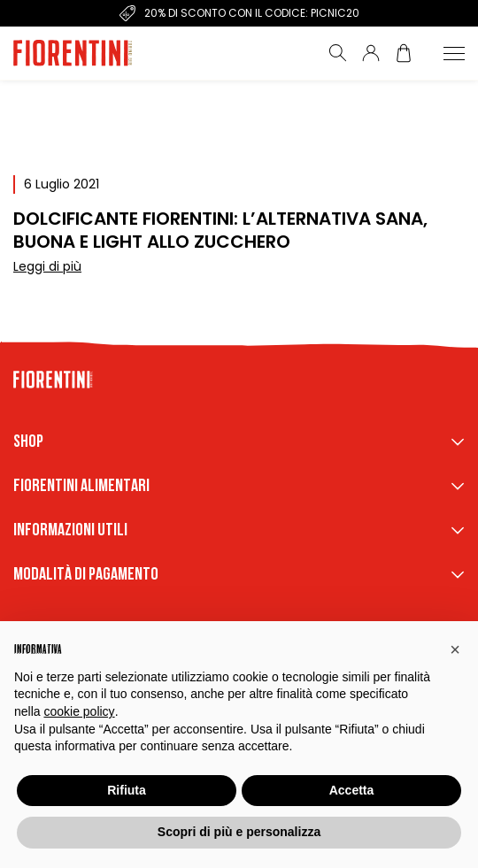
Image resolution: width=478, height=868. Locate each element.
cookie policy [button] (79, 711)
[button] (455, 649)
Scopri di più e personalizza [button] (239, 832)
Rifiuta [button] (127, 790)
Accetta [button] (352, 790)
